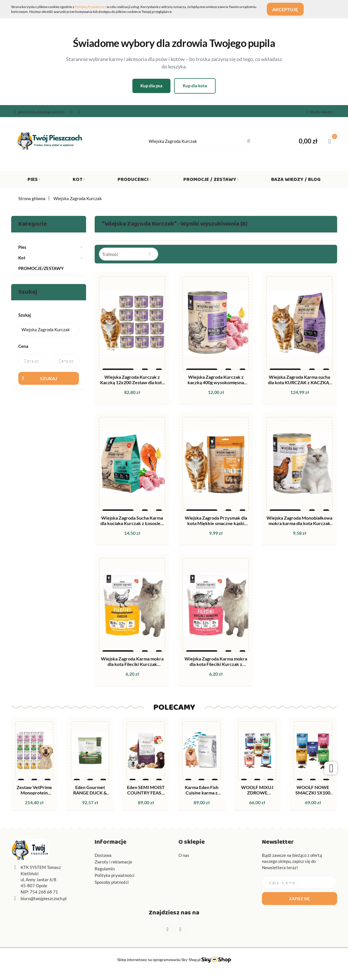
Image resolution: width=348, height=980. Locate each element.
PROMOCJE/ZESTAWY (41, 268)
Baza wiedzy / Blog (296, 181)
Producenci (134, 181)
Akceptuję (288, 9)
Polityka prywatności (115, 875)
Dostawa (103, 855)
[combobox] (129, 254)
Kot (79, 181)
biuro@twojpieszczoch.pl (44, 898)
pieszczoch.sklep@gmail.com (39, 112)
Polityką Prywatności (91, 7)
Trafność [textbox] (110, 254)
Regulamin (105, 869)
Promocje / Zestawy (211, 181)
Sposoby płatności (112, 882)
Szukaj (49, 378)
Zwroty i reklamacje (113, 862)
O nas (184, 855)
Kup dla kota (195, 86)
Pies (34, 181)
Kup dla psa (151, 86)
